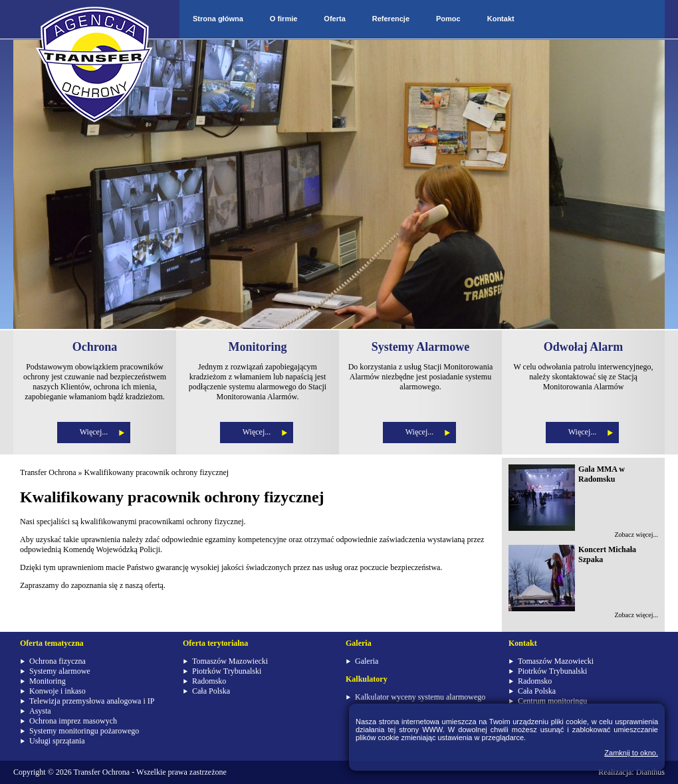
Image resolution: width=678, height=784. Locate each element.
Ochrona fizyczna (57, 661)
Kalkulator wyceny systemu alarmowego (420, 697)
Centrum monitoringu (552, 701)
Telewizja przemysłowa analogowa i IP (92, 701)
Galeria (367, 661)
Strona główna (218, 19)
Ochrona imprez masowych (73, 721)
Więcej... (94, 432)
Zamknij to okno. (631, 753)
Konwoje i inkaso (57, 691)
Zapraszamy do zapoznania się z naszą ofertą (92, 585)
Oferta (334, 19)
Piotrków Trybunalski (227, 671)
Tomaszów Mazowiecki (230, 661)
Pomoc (448, 19)
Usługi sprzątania (57, 741)
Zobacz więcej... (636, 535)
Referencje (391, 19)
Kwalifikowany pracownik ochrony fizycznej (157, 472)
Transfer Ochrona (48, 472)
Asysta (40, 711)
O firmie (284, 19)
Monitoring (48, 681)
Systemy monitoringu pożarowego (84, 731)
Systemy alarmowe (60, 671)
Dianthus (650, 772)
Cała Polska (211, 691)
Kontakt (501, 19)
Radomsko (209, 681)
